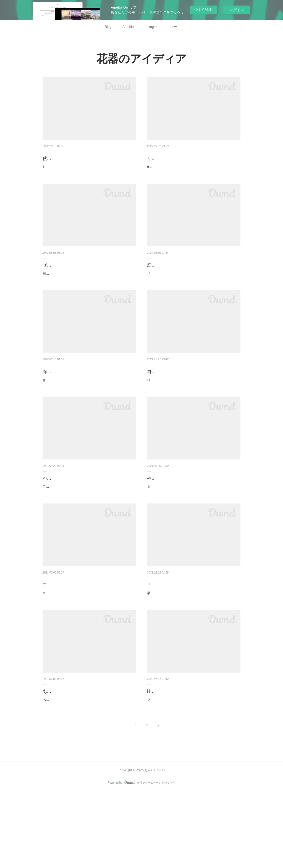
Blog (108, 27)
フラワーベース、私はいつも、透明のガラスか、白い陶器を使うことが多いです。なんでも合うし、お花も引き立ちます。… (193, 764)
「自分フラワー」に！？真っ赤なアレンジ (189, 633)
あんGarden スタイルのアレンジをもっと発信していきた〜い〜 (88, 757)
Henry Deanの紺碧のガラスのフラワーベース (192, 753)
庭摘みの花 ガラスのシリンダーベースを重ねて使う (193, 275)
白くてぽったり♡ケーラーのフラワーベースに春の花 (89, 637)
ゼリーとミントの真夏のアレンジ (76, 271)
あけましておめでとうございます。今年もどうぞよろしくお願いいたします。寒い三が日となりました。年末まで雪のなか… (89, 773)
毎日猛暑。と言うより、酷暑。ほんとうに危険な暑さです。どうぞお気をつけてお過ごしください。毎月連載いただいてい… (89, 282)
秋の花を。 (54, 158)
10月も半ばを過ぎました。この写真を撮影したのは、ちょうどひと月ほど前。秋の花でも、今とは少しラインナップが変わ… (89, 170)
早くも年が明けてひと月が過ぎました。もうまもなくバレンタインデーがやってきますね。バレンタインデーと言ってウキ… (193, 644)
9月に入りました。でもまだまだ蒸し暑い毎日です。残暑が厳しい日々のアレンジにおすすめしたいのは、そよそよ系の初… (193, 170)
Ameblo (128, 27)
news (174, 27)
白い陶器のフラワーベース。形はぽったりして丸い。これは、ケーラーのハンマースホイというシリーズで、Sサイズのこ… (89, 652)
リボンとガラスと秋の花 (171, 158)
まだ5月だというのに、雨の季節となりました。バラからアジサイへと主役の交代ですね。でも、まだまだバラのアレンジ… (193, 523)
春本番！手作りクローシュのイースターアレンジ (89, 396)
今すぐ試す (203, 10)
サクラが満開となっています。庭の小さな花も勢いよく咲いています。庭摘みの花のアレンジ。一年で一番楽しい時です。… (193, 290)
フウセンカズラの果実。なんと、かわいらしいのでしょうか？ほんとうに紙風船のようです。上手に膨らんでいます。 (89, 531)
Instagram (152, 27)
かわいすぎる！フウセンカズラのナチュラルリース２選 (89, 516)
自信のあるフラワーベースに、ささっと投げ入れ (193, 396)
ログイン (237, 10)
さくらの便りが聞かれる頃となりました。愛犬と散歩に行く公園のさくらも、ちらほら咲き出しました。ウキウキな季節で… (89, 411)
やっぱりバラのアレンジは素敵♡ (180, 512)
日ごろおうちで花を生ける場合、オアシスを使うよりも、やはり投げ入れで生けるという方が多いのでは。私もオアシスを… (193, 411)
